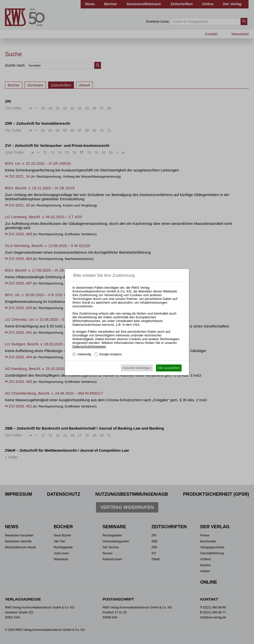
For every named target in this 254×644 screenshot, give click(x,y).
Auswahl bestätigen (137, 368)
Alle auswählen (169, 368)
